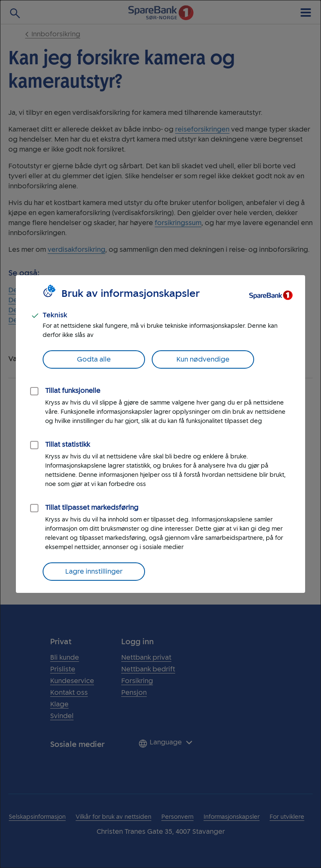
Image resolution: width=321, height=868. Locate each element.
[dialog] (160, 434)
